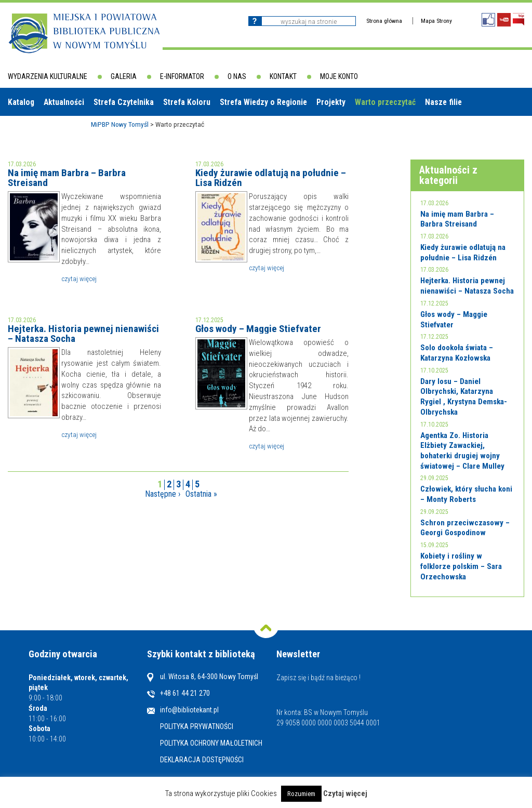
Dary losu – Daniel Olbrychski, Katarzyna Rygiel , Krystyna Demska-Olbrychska (464, 397)
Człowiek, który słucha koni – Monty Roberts (466, 494)
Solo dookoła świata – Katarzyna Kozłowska (457, 353)
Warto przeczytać (385, 102)
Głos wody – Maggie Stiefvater (258, 329)
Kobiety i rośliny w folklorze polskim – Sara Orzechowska (461, 566)
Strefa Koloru (187, 102)
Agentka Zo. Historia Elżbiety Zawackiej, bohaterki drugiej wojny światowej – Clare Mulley (462, 451)
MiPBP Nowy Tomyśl (120, 124)
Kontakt (283, 76)
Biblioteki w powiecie (49, 130)
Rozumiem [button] (301, 794)
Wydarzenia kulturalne (48, 76)
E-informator (182, 76)
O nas (237, 76)
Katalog (21, 102)
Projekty (331, 102)
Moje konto (339, 76)
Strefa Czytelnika (124, 102)
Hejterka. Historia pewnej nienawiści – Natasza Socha (83, 334)
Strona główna (384, 21)
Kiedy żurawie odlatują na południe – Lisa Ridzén (271, 178)
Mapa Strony (436, 21)
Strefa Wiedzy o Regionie (263, 102)
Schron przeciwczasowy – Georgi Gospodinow (465, 528)
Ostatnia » (201, 494)
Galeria (124, 76)
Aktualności (64, 102)
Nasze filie (443, 102)
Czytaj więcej (79, 279)
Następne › (163, 494)
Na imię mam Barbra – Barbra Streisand (67, 178)
